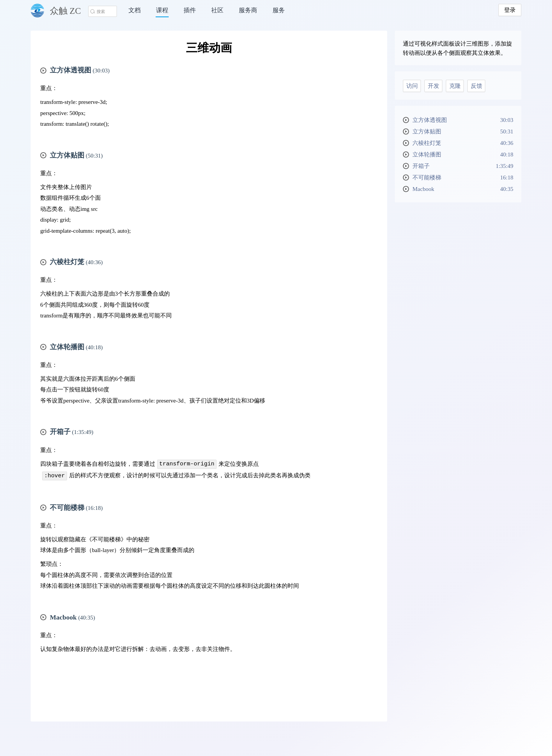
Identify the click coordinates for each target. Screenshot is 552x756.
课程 (162, 10)
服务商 (248, 10)
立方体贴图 (463, 131)
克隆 (455, 86)
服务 (279, 10)
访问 (412, 86)
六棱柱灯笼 (463, 143)
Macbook (463, 189)
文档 (135, 10)
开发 (434, 86)
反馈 (476, 86)
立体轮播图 (463, 154)
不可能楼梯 (463, 177)
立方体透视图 (463, 120)
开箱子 (463, 166)
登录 (510, 10)
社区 (217, 10)
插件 (190, 10)
